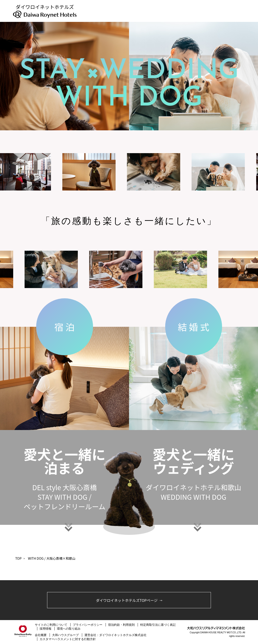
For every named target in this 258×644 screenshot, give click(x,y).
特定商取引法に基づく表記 (158, 625)
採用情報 (46, 629)
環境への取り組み (69, 629)
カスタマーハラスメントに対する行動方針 (68, 639)
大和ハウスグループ (65, 635)
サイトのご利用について (51, 625)
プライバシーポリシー (88, 625)
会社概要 (41, 635)
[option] (91, 172)
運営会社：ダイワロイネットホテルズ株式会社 (115, 635)
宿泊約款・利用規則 (121, 625)
